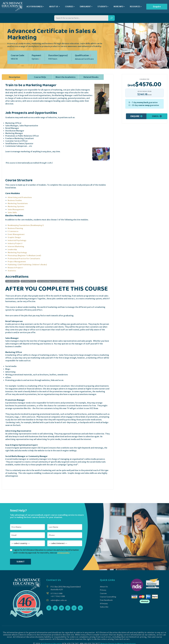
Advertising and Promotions (20, 198)
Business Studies (15, 201)
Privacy (103, 591)
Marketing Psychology (17, 253)
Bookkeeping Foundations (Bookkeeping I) (26, 226)
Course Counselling (108, 597)
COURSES (69, 7)
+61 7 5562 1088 (58, 597)
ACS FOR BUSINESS (35, 7)
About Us (104, 587)
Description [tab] (15, 78)
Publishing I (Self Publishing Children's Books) (28, 265)
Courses (103, 594)
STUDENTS (102, 7)
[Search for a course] (81, 19)
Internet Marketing (16, 247)
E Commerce (13, 232)
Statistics (12, 271)
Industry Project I (15, 244)
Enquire (157, 7)
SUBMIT (20, 562)
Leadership (13, 250)
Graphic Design (14, 238)
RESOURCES (135, 7)
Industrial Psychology (17, 241)
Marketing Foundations (18, 204)
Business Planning (15, 229)
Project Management (17, 262)
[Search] (112, 19)
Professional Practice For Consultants (24, 259)
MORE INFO (118, 7)
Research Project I (16, 268)
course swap (144, 106)
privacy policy (64, 553)
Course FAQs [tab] (40, 78)
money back (143, 103)
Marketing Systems (16, 207)
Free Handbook (106, 601)
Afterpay (104, 604)
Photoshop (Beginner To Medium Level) (25, 256)
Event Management (16, 235)
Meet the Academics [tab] (65, 78)
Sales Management (16, 210)
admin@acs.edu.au (59, 601)
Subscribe (104, 607)
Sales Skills (12, 213)
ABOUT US (54, 7)
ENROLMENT (85, 7)
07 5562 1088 (57, 594)
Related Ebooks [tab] (91, 78)
